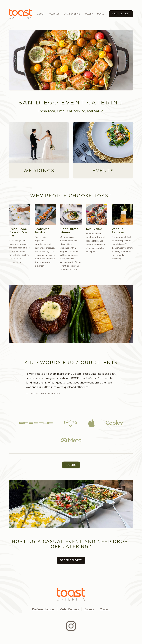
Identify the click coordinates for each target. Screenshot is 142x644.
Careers (89, 609)
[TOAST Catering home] (71, 594)
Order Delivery (70, 609)
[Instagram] (71, 626)
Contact (105, 609)
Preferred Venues (43, 609)
